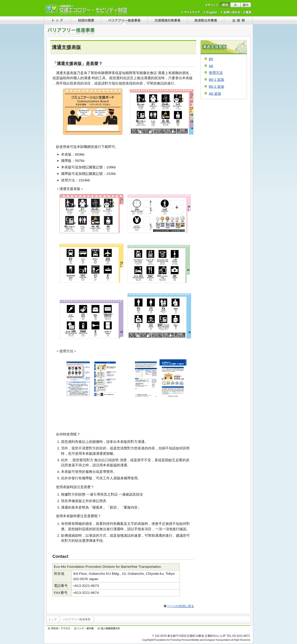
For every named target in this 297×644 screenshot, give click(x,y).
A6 (211, 66)
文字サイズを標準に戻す (225, 5)
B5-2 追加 (216, 87)
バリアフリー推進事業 (77, 619)
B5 (211, 59)
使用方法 (216, 73)
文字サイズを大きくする (235, 5)
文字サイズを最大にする (246, 5)
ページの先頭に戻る (180, 606)
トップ (52, 619)
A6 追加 (215, 93)
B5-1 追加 (216, 80)
